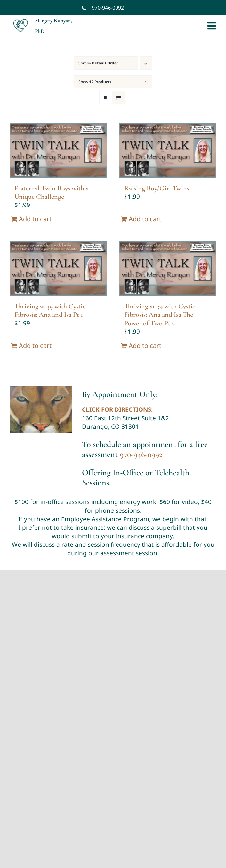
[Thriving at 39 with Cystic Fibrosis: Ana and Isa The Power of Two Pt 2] (168, 269)
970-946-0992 (108, 8)
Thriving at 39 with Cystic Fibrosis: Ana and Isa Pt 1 (50, 310)
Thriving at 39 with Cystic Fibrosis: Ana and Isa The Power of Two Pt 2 (160, 315)
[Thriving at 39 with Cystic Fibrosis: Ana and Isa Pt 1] (58, 269)
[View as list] (118, 98)
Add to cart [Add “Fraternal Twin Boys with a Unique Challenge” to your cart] (35, 219)
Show (95, 82)
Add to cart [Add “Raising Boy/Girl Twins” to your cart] (145, 219)
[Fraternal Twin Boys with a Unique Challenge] (58, 151)
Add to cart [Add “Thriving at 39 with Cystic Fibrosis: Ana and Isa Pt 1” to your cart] (35, 346)
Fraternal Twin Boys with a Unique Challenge (52, 192)
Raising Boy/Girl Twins (157, 188)
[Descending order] (146, 63)
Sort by (98, 63)
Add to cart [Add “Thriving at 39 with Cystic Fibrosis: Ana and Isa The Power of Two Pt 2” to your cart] (145, 346)
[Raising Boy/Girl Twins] (168, 151)
